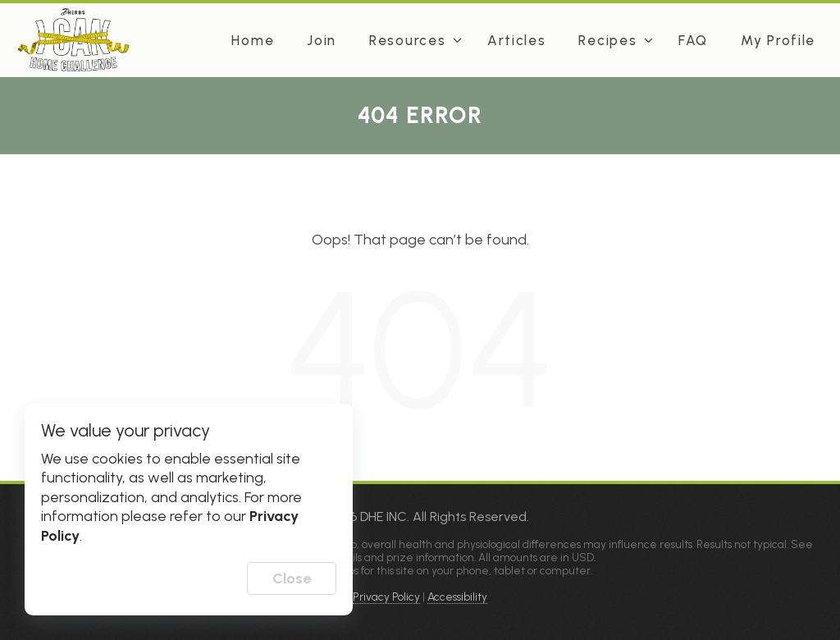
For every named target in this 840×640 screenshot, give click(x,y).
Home (253, 40)
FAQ (693, 40)
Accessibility (457, 597)
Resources (407, 40)
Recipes (607, 40)
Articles (517, 40)
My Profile (778, 40)
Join (322, 40)
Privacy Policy (386, 597)
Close (292, 578)
